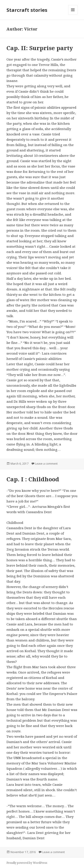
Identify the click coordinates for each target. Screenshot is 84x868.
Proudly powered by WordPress (27, 863)
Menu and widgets (73, 14)
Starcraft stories (27, 10)
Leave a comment (46, 464)
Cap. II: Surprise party (40, 48)
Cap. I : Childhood (33, 479)
